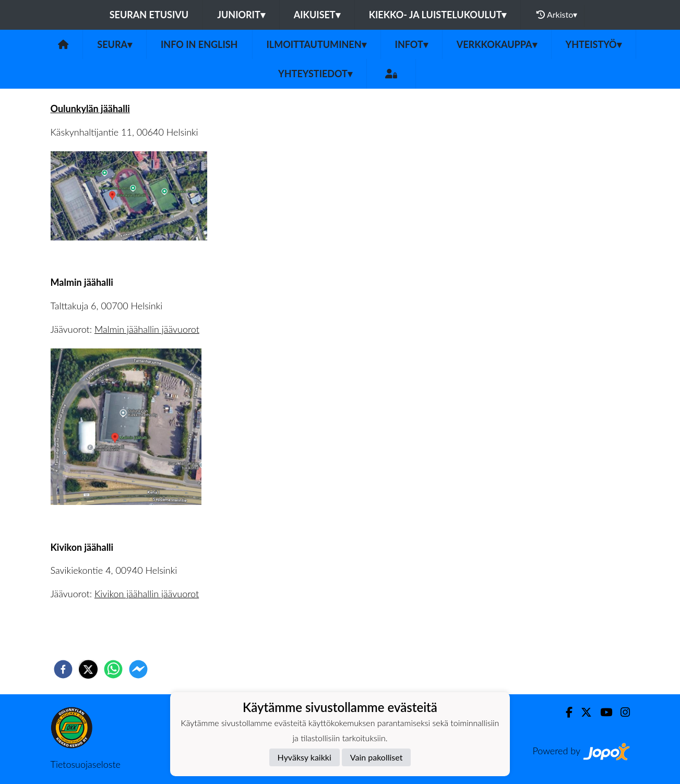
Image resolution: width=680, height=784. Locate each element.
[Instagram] (621, 712)
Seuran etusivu (149, 15)
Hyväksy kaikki (305, 757)
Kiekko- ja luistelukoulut (438, 15)
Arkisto (557, 15)
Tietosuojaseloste (86, 764)
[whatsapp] (113, 669)
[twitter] (88, 669)
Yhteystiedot (315, 74)
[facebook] (63, 669)
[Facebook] (565, 712)
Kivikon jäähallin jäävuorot (147, 594)
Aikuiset (317, 15)
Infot (411, 44)
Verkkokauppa (497, 44)
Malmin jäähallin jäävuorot (147, 329)
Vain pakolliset (377, 757)
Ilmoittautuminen (317, 44)
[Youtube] (602, 712)
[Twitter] (582, 712)
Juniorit (241, 15)
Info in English (199, 44)
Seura (115, 44)
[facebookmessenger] (138, 669)
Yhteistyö (594, 44)
